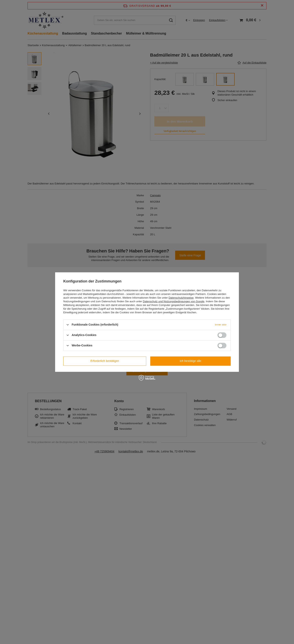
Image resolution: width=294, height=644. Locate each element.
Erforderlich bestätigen (105, 361)
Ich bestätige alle (190, 361)
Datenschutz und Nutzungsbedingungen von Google (174, 301)
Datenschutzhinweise (181, 298)
